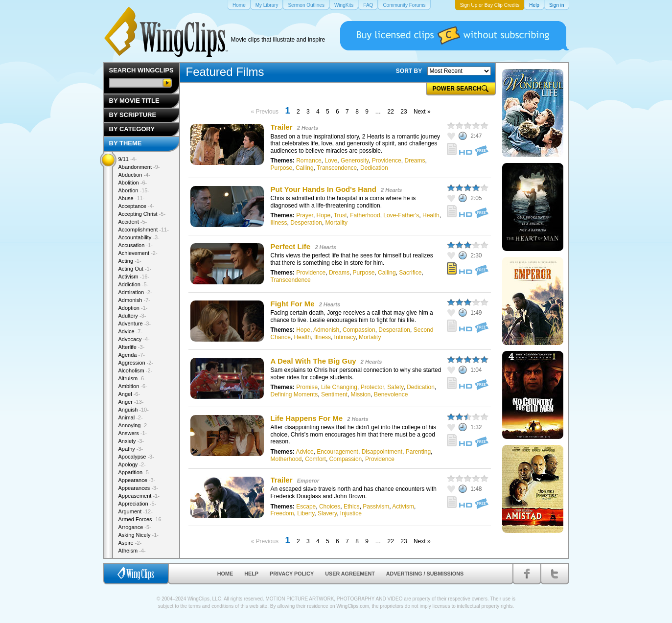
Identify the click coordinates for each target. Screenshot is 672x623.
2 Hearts (308, 128)
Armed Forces (141, 519)
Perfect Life (291, 246)
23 (404, 112)
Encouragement (337, 452)
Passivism (376, 507)
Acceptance (137, 206)
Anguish (134, 410)
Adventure (135, 323)
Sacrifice (410, 273)
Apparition (135, 472)
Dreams (415, 161)
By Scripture (133, 115)
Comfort (315, 459)
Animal (131, 417)
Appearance (137, 480)
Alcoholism (136, 370)
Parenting (418, 452)
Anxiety (131, 441)
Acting (130, 261)
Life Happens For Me (307, 418)
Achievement (138, 253)
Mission (361, 394)
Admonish (326, 330)
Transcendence (337, 168)
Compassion (359, 330)
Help (251, 574)
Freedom (282, 513)
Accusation (136, 245)
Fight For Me (293, 304)
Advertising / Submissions (425, 574)
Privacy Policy (292, 574)
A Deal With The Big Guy (313, 361)
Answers (133, 433)
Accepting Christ (142, 214)
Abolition (133, 183)
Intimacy (345, 337)
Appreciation (138, 504)
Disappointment (382, 452)
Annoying (134, 425)
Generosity (355, 161)
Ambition (133, 386)
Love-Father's (401, 215)
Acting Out (135, 269)
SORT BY (409, 71)
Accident (133, 222)
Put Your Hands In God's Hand (324, 189)
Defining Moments (294, 394)
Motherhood (286, 459)
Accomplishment (144, 230)
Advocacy (134, 339)
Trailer (282, 127)
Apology (132, 464)
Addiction (134, 284)
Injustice (351, 513)
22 (391, 112)
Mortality (336, 223)
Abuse (132, 198)
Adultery (132, 316)
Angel (129, 394)
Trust (340, 215)
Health (431, 215)
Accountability (139, 237)
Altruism (132, 378)
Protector (372, 387)
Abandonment (139, 167)
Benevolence (391, 394)
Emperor (308, 481)
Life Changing (339, 387)
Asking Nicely (139, 535)
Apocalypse (136, 457)
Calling (305, 168)
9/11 (128, 159)
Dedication (374, 168)
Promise (307, 387)
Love (331, 161)
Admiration (135, 292)
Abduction (134, 175)
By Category (132, 129)
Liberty (306, 513)
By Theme (126, 143)
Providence (387, 161)
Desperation (306, 223)
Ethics (352, 507)
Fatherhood (365, 215)
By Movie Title (134, 101)
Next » (422, 112)
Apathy (131, 449)
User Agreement (350, 574)
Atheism (132, 551)
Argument (136, 511)
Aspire (130, 543)
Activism (403, 507)
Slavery (327, 513)
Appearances (138, 488)
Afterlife (132, 347)
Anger (131, 402)
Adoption (133, 308)
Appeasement (139, 496)
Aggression (136, 363)
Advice (305, 452)
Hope (324, 215)
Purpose (282, 168)
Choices (330, 507)
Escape (306, 507)
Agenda (132, 355)
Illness (279, 223)
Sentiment (334, 394)
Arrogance (135, 527)
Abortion (134, 190)
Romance (309, 161)
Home (225, 574)
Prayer (305, 215)
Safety (395, 387)
